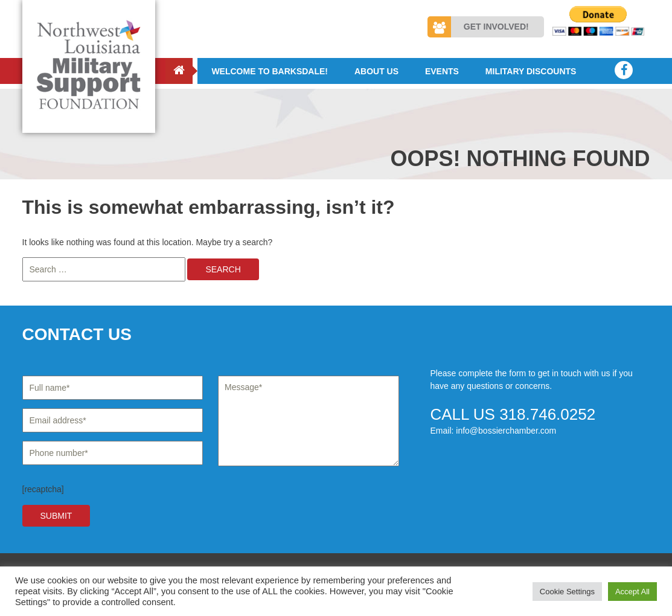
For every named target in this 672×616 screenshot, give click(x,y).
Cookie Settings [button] (567, 592)
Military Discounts (531, 71)
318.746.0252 (547, 414)
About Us (376, 71)
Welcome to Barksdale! (270, 71)
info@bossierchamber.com (506, 431)
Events (442, 71)
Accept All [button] (632, 592)
